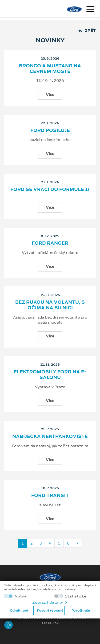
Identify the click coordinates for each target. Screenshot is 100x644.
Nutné (21, 596)
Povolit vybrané (50, 610)
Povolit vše (81, 610)
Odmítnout (19, 610)
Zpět (87, 31)
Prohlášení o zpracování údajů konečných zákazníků (50, 620)
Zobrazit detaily (50, 602)
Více (50, 95)
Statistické (76, 596)
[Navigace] (90, 10)
